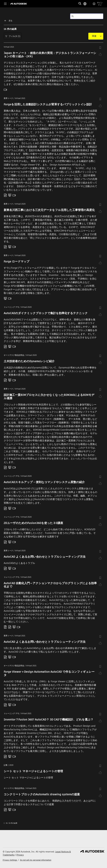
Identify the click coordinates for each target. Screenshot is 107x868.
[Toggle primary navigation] (5, 4)
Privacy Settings (10, 860)
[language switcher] (87, 4)
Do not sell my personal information (36, 860)
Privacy (20, 855)
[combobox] (94, 36)
